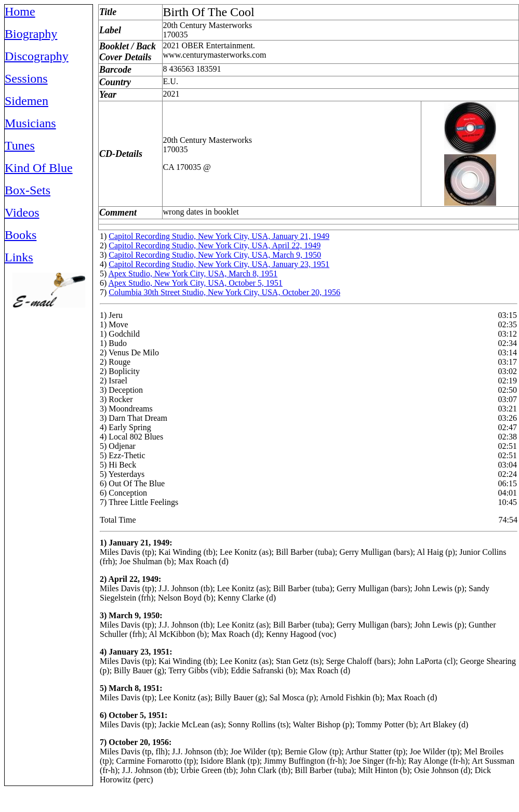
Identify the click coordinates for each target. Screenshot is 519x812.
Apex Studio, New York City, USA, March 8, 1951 (193, 274)
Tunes (20, 145)
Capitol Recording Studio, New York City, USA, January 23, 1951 (219, 264)
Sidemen (26, 101)
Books (21, 235)
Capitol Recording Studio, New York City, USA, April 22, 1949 (215, 245)
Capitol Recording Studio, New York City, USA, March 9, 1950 (215, 255)
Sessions (26, 78)
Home (20, 11)
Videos (22, 212)
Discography (37, 56)
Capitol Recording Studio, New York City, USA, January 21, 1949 (219, 236)
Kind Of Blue (39, 168)
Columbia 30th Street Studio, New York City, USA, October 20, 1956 (224, 292)
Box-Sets (28, 190)
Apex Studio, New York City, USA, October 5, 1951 (195, 283)
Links (19, 257)
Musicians (30, 123)
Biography (31, 34)
